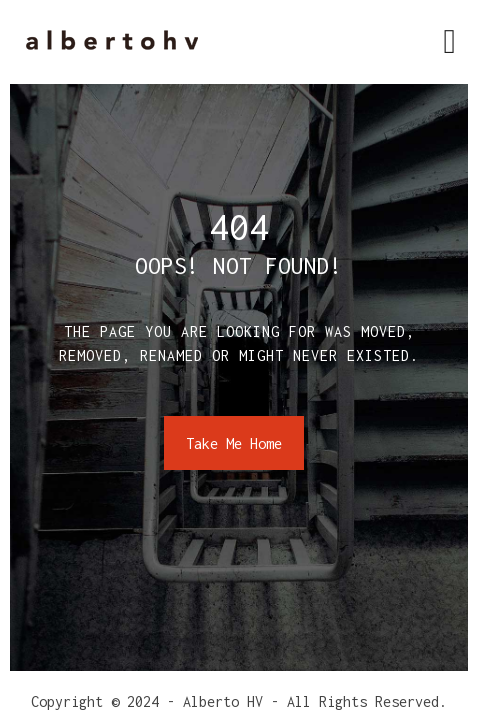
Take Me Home (234, 443)
